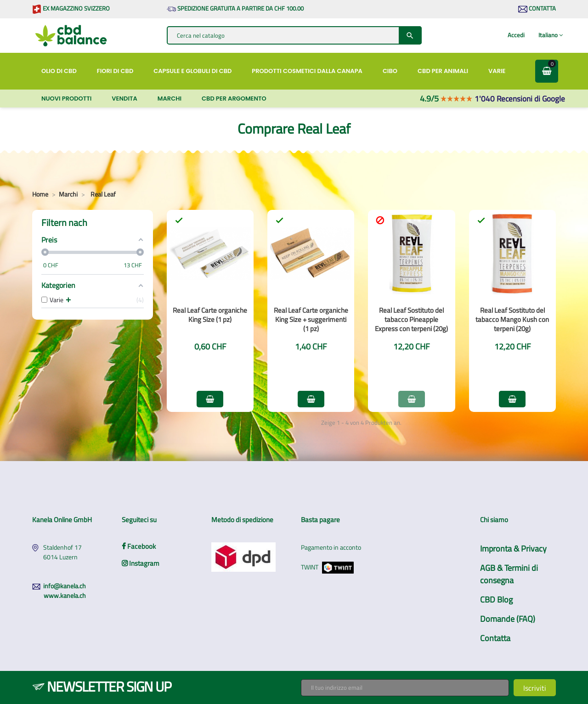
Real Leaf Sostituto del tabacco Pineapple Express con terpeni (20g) (411, 319)
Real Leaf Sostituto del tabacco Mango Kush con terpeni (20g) (512, 319)
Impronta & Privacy (513, 549)
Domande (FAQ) (508, 619)
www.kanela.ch (65, 595)
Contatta (537, 8)
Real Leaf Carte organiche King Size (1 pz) (210, 315)
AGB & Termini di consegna (509, 574)
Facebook (139, 546)
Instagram (141, 563)
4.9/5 (446, 99)
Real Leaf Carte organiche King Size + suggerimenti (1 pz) (311, 319)
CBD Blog (496, 600)
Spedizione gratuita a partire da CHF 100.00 (235, 8)
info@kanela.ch (65, 586)
